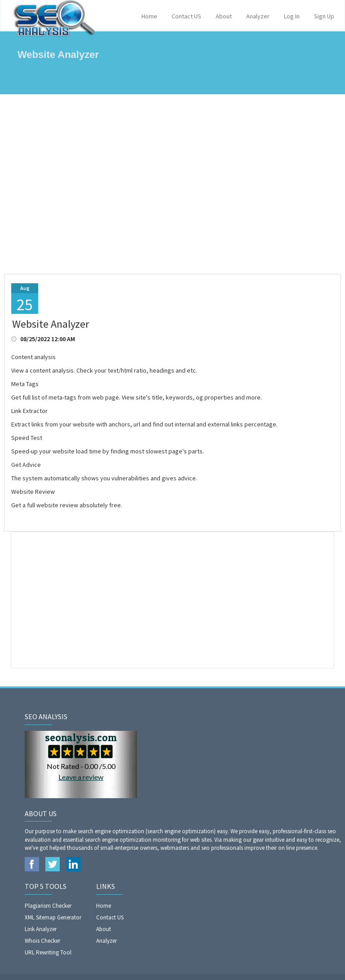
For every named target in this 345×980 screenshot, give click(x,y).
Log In (292, 16)
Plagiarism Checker (48, 906)
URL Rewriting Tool (48, 952)
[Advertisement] (172, 184)
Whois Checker (42, 941)
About (224, 16)
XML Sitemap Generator (53, 917)
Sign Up (324, 16)
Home (149, 16)
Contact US (186, 16)
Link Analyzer (41, 929)
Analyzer (258, 16)
